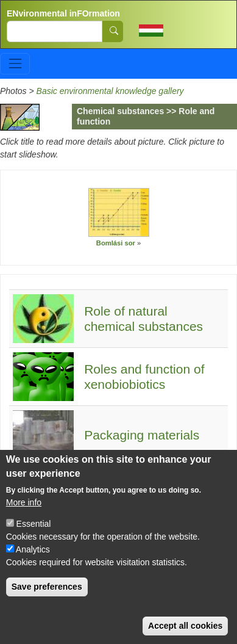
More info (24, 517)
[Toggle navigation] (15, 64)
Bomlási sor (116, 243)
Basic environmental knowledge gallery (110, 91)
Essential (34, 538)
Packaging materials (142, 435)
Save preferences (47, 601)
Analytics (33, 564)
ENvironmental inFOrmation (63, 13)
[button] (119, 212)
